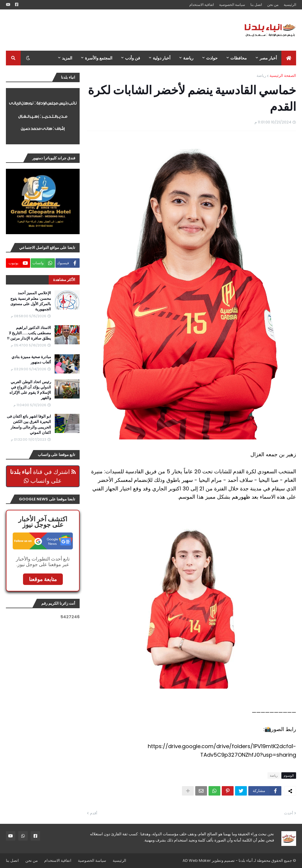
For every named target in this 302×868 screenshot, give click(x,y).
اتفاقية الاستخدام (202, 5)
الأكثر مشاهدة (64, 280)
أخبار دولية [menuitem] (162, 58)
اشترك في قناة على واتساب (43, 476)
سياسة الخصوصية (232, 5)
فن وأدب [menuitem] (133, 58)
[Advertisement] (113, 30)
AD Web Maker (197, 860)
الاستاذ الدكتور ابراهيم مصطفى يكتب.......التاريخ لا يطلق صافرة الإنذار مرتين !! (29, 333)
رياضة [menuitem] (188, 58)
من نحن (273, 5)
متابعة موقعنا (43, 579)
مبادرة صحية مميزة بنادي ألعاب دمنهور (31, 360)
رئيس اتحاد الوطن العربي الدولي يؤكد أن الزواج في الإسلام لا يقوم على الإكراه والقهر (30, 390)
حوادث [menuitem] (212, 58)
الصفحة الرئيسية (283, 76)
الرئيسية (290, 5)
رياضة (261, 76)
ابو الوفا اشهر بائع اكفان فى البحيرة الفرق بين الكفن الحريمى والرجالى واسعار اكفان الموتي (29, 425)
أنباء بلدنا (246, 860)
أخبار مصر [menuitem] (268, 58)
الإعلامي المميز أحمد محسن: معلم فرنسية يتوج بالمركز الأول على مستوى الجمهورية (31, 301)
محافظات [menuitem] (239, 58)
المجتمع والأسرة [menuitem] (99, 58)
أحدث (289, 813)
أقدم (94, 813)
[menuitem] (289, 58)
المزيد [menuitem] (67, 58)
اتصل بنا (256, 5)
